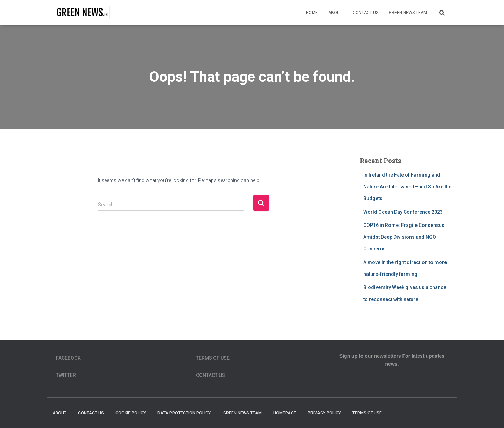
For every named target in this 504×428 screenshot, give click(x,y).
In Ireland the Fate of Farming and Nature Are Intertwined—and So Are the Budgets (407, 187)
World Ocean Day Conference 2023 (403, 212)
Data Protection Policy (185, 413)
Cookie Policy (131, 413)
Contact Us (366, 13)
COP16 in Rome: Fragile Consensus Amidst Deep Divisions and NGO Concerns (404, 237)
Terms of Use (213, 358)
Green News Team (408, 13)
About (335, 13)
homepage (285, 413)
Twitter (66, 375)
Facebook (68, 358)
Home (312, 13)
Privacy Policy (324, 413)
